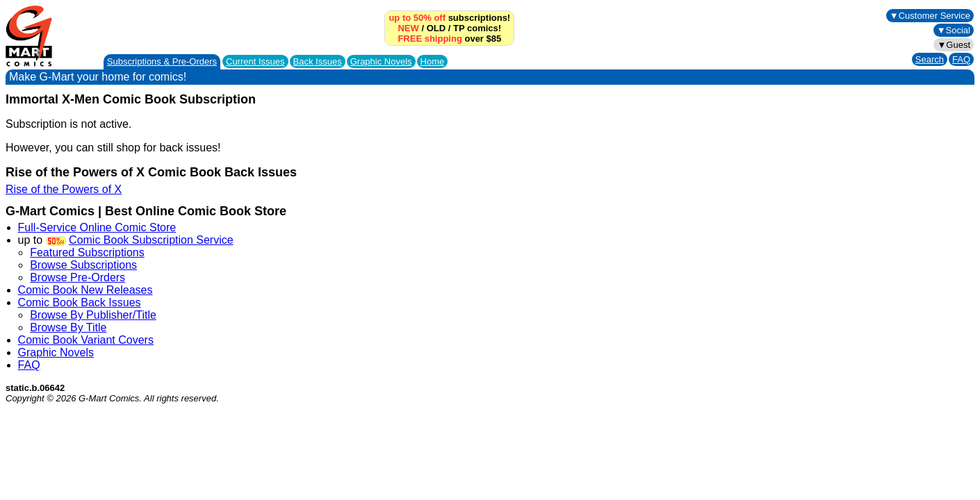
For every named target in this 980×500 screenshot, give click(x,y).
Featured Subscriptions (87, 252)
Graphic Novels (381, 61)
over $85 (449, 39)
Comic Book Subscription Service (151, 240)
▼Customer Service (930, 16)
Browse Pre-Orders (77, 277)
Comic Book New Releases (85, 290)
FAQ (961, 59)
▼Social (954, 30)
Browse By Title (68, 327)
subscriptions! (449, 18)
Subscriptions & (162, 61)
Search (930, 59)
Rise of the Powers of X (64, 189)
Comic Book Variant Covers (86, 340)
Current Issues (255, 61)
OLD (436, 28)
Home (433, 61)
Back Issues (318, 61)
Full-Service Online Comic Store (97, 227)
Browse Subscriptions (83, 265)
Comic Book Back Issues (80, 302)
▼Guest (954, 45)
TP (459, 28)
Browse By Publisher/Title (93, 315)
